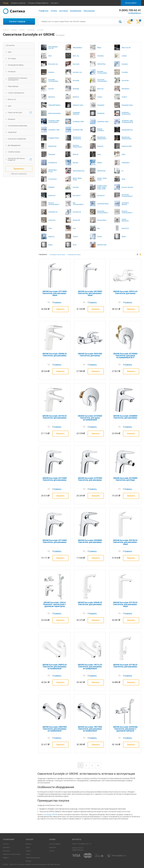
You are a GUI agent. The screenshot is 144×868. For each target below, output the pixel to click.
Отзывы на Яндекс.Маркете (38, 3)
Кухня (28, 854)
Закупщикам (89, 11)
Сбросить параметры (19, 174)
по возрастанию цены (58, 255)
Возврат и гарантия (18, 3)
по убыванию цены (74, 255)
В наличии (11, 45)
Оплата (54, 11)
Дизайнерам (76, 11)
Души (28, 847)
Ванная (29, 844)
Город (6, 3)
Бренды (29, 861)
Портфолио (44, 11)
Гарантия (52, 847)
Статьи (52, 851)
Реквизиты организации (12, 854)
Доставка (64, 11)
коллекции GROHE (50, 814)
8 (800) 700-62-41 (78, 848)
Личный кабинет (131, 3)
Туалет (28, 851)
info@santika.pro (135, 13)
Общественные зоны (33, 858)
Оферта (6, 858)
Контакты (55, 3)
